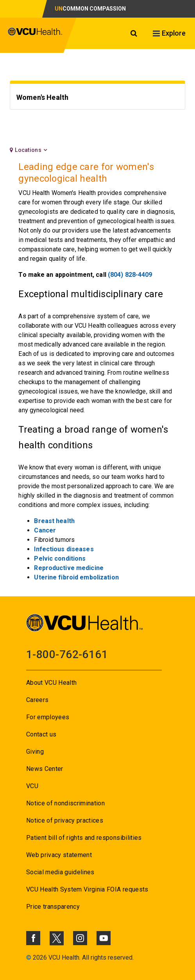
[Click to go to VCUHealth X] (57, 938)
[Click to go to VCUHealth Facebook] (33, 938)
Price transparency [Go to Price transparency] (53, 907)
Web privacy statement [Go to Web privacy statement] (59, 855)
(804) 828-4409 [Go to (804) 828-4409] (130, 275)
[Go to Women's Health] (97, 98)
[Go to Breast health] (54, 521)
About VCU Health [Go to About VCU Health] (51, 683)
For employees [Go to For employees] (48, 717)
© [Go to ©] (29, 957)
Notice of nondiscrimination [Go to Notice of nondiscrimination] (65, 803)
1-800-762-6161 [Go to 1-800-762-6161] (67, 654)
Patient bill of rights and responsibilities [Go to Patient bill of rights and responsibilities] (84, 838)
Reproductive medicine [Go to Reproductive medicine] (69, 568)
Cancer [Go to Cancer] (45, 530)
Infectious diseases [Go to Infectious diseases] (64, 549)
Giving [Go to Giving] (35, 752)
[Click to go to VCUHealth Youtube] (104, 938)
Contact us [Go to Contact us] (41, 734)
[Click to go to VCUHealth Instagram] (80, 938)
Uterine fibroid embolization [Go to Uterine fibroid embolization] (76, 577)
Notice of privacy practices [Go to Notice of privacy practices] (65, 820)
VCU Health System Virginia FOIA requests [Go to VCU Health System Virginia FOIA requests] (87, 889)
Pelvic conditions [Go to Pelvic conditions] (60, 559)
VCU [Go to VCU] (32, 786)
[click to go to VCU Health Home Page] (35, 35)
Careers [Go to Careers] (37, 700)
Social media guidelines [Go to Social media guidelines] (60, 872)
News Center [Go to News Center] (45, 769)
